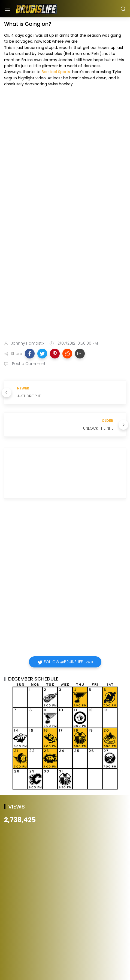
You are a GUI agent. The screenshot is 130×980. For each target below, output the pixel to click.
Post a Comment (28, 364)
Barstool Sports (56, 72)
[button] (30, 354)
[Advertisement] (65, 267)
